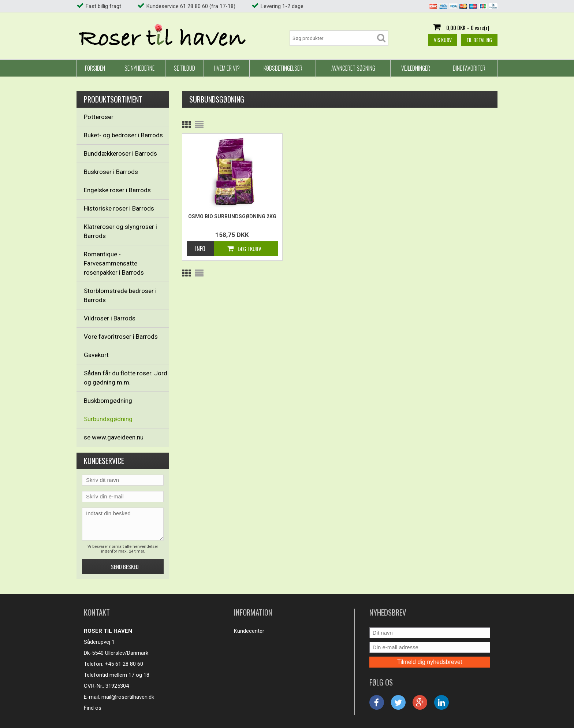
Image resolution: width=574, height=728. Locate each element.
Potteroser (99, 117)
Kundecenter (249, 631)
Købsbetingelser (283, 68)
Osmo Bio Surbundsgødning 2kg (232, 216)
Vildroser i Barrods (110, 318)
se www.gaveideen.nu (114, 437)
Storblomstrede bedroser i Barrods (120, 295)
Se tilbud (184, 68)
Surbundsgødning (108, 419)
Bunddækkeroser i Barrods (120, 153)
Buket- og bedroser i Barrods (123, 135)
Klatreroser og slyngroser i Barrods (120, 231)
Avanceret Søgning (353, 68)
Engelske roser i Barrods (117, 190)
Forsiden (95, 68)
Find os (93, 708)
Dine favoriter (469, 68)
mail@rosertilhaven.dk (128, 697)
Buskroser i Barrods (111, 172)
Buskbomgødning (108, 401)
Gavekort (96, 355)
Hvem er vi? (227, 68)
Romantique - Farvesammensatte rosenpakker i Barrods (114, 263)
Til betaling (479, 40)
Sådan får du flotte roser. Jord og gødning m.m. (126, 378)
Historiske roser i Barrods (119, 208)
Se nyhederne (139, 68)
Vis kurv (443, 40)
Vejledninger (416, 68)
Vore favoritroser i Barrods (121, 337)
